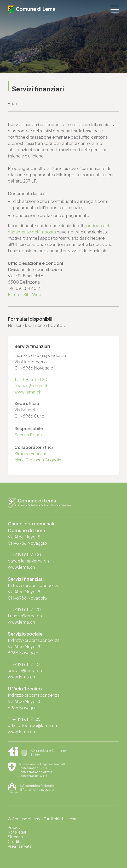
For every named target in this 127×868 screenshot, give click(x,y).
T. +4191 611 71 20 (31, 379)
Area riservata (20, 846)
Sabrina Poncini (29, 435)
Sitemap (15, 837)
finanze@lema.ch (31, 386)
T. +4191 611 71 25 (24, 719)
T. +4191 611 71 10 (24, 664)
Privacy (14, 827)
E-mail (14, 294)
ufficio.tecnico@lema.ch (32, 725)
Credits (15, 841)
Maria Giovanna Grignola (38, 460)
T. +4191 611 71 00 (24, 555)
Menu (12, 104)
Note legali (17, 832)
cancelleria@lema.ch (28, 561)
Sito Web (32, 294)
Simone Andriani (30, 453)
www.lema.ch (28, 392)
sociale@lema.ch (25, 670)
